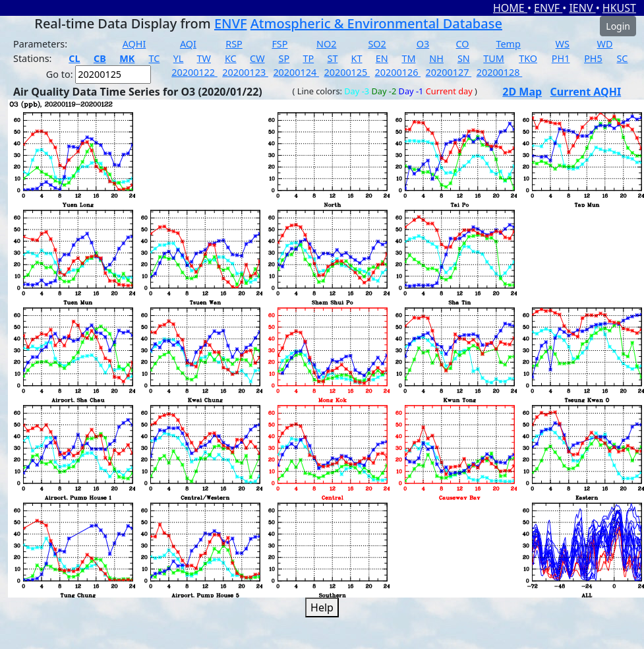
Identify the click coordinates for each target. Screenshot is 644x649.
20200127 (449, 72)
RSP (234, 44)
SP (284, 58)
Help (322, 607)
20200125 (347, 72)
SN (464, 58)
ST (332, 58)
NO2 (326, 44)
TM (408, 58)
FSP (279, 44)
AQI (188, 44)
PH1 (561, 58)
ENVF (548, 8)
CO (463, 44)
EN (382, 58)
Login (618, 26)
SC (622, 58)
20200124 (296, 72)
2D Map (522, 92)
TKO (528, 58)
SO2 (377, 44)
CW (257, 58)
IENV (582, 8)
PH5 (593, 58)
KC (231, 58)
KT (357, 58)
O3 (423, 44)
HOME (510, 8)
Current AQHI (586, 92)
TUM (494, 58)
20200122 (194, 72)
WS (563, 44)
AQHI (134, 44)
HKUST (619, 8)
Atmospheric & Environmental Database (376, 23)
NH (436, 58)
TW (204, 58)
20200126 (398, 72)
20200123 (245, 72)
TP (308, 58)
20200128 (500, 72)
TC (155, 58)
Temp (508, 44)
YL (179, 58)
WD (605, 44)
